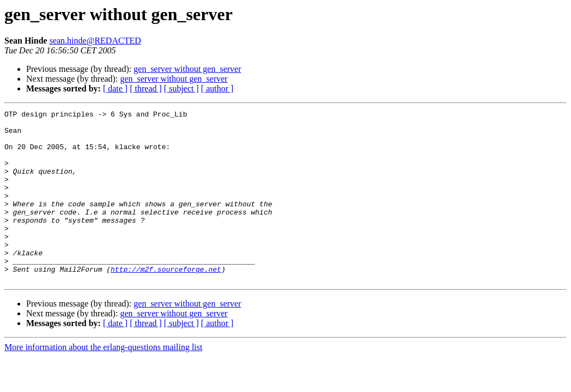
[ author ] (217, 88)
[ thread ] (146, 88)
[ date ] (115, 88)
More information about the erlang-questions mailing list (103, 381)
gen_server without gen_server (187, 69)
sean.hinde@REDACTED (95, 41)
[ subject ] (181, 88)
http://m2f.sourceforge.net (166, 302)
